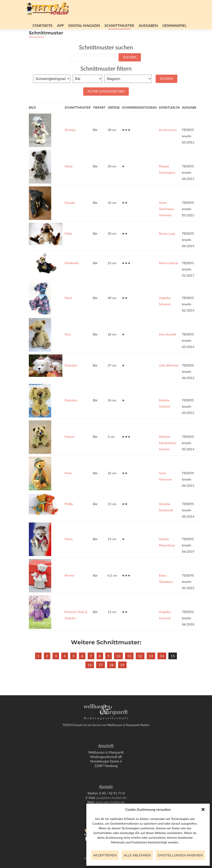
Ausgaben (148, 25)
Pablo (68, 246)
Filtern (166, 91)
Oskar (69, 178)
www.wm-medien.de (110, 802)
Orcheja (70, 142)
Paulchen (71, 378)
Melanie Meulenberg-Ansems (168, 455)
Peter (68, 485)
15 (173, 668)
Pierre (69, 551)
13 (151, 668)
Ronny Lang (167, 246)
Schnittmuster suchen (106, 59)
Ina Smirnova (168, 142)
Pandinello (72, 275)
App (60, 25)
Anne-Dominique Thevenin (167, 221)
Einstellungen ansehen (180, 855)
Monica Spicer (169, 275)
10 (118, 668)
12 (140, 668)
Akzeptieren (105, 855)
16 (90, 677)
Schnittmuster (119, 25)
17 (101, 677)
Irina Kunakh (168, 347)
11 (129, 668)
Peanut (69, 449)
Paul (68, 347)
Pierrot (69, 588)
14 (162, 668)
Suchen (130, 70)
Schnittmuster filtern (106, 81)
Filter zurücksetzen (106, 104)
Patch (69, 310)
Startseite (42, 25)
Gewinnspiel (174, 25)
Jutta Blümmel (169, 378)
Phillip (69, 516)
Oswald (70, 215)
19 (122, 677)
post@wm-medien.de (111, 798)
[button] (203, 809)
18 (111, 677)
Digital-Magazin (84, 25)
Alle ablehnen (137, 855)
